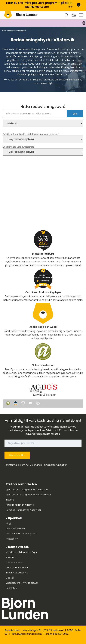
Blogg (9, 523)
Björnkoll (15, 518)
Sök (75, 114)
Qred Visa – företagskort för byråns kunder (29, 495)
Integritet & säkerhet (17, 573)
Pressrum (11, 557)
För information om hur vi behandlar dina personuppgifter (36, 465)
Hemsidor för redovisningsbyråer (23, 510)
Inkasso (10, 500)
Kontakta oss (18, 547)
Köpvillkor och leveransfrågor (21, 552)
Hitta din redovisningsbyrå (20, 505)
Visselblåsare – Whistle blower (22, 583)
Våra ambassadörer (17, 568)
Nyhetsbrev (12, 539)
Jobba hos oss (14, 562)
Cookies (10, 578)
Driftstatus (11, 588)
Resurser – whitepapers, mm (21, 534)
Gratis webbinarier (16, 529)
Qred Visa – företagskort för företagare (27, 490)
